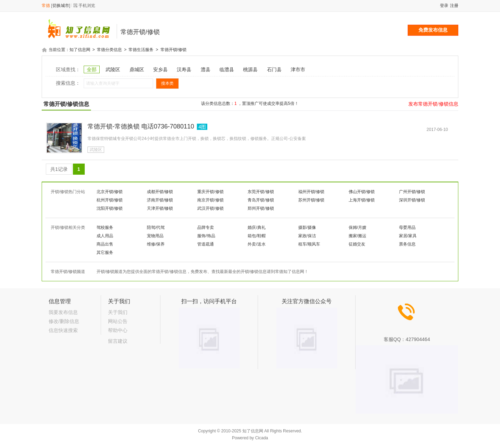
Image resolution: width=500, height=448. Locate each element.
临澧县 (227, 69)
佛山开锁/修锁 (362, 191)
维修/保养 (156, 244)
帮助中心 (118, 330)
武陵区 (113, 69)
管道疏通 (206, 244)
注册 (454, 6)
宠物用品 (155, 235)
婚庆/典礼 (256, 227)
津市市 (298, 69)
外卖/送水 (256, 244)
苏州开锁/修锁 (311, 200)
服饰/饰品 (206, 235)
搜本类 (167, 83)
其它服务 (105, 252)
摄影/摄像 (307, 227)
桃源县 (250, 69)
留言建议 (118, 341)
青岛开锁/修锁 (261, 200)
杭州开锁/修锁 (110, 200)
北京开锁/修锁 (110, 191)
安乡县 (160, 69)
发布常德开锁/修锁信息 (433, 103)
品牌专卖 (206, 227)
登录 (444, 6)
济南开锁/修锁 (160, 200)
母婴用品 (407, 227)
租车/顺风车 (309, 244)
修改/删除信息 (64, 321)
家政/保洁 (307, 235)
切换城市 (61, 6)
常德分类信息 (109, 50)
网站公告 (118, 321)
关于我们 (118, 312)
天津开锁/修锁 (160, 208)
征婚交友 (357, 244)
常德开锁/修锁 (173, 50)
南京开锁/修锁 (210, 200)
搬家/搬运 (357, 235)
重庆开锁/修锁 (210, 191)
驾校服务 (105, 227)
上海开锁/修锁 (362, 200)
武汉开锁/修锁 (210, 208)
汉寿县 (184, 69)
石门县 (274, 69)
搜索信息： (68, 83)
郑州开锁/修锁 (261, 208)
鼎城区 (137, 69)
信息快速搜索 (63, 330)
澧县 (206, 69)
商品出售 (105, 244)
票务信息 (407, 244)
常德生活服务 (141, 50)
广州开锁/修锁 (412, 191)
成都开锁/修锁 (160, 191)
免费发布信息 (433, 30)
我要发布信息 (63, 312)
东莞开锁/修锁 (261, 191)
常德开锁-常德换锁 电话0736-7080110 (141, 126)
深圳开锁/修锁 (412, 200)
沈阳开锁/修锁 (110, 208)
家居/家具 (408, 235)
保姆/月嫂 (357, 227)
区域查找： (68, 69)
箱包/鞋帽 (256, 235)
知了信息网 (80, 50)
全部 (92, 69)
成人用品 (105, 235)
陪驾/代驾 (156, 227)
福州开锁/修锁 (311, 191)
